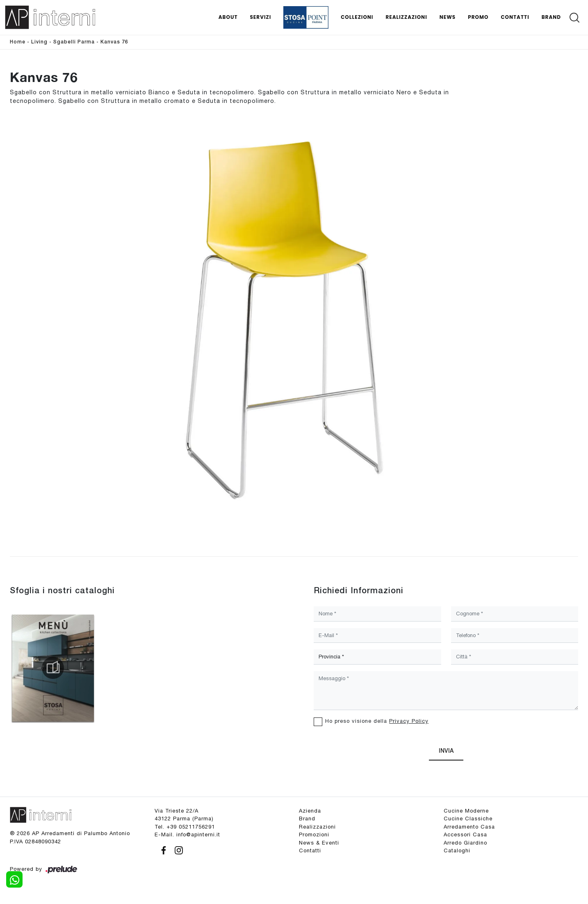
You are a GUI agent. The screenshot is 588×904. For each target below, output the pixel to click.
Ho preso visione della (377, 721)
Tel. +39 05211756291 (185, 827)
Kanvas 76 (114, 42)
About (228, 17)
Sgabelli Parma (74, 42)
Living (39, 42)
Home (18, 42)
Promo (478, 17)
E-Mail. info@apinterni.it (187, 835)
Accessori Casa (465, 835)
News (448, 17)
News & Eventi (319, 843)
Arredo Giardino (465, 843)
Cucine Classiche (468, 819)
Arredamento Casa (469, 827)
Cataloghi (457, 850)
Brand (551, 17)
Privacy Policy (409, 721)
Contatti (515, 17)
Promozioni (314, 835)
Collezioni (357, 17)
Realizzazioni (406, 17)
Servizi (260, 17)
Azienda (310, 811)
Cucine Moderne (466, 811)
